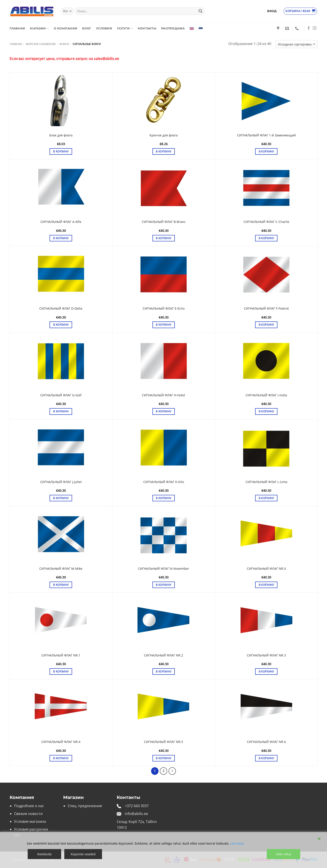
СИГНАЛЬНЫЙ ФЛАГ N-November (163, 569)
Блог (87, 28)
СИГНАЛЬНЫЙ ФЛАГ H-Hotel (163, 395)
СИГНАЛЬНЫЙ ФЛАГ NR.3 (266, 655)
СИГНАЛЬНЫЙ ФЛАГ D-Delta (61, 309)
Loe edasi (237, 843)
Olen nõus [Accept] (284, 854)
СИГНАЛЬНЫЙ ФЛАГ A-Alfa (61, 222)
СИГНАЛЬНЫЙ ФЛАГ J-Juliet (61, 482)
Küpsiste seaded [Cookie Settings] (83, 854)
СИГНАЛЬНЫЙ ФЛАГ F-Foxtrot (266, 309)
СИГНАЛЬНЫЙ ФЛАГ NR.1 (61, 655)
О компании (66, 28)
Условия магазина (30, 821)
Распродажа (173, 28)
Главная (17, 28)
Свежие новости (28, 814)
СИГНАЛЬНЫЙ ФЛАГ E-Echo (164, 309)
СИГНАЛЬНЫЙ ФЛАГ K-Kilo (164, 482)
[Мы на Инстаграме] (315, 28)
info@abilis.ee (136, 814)
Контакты (147, 28)
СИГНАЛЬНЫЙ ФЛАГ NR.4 (61, 742)
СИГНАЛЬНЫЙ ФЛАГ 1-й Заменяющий (266, 135)
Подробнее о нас (29, 806)
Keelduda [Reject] (44, 854)
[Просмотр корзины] (300, 11)
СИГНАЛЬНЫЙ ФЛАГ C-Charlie (266, 222)
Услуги (125, 28)
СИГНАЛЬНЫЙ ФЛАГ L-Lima (266, 482)
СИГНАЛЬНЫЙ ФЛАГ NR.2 (163, 655)
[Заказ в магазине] (297, 44)
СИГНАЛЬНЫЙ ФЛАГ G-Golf (61, 395)
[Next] (172, 771)
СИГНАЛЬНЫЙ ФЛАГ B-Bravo (163, 222)
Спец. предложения (85, 806)
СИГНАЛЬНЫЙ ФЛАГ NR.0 (266, 569)
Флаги (64, 44)
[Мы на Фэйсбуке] (309, 28)
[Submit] (200, 11)
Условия (104, 28)
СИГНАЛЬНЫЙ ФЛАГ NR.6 (266, 742)
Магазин (39, 28)
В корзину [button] (61, 151)
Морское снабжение (41, 44)
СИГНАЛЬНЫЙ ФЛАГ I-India (266, 395)
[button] (272, 11)
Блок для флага (61, 135)
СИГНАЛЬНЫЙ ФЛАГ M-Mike (61, 569)
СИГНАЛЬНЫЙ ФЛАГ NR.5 (163, 742)
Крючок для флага (164, 135)
